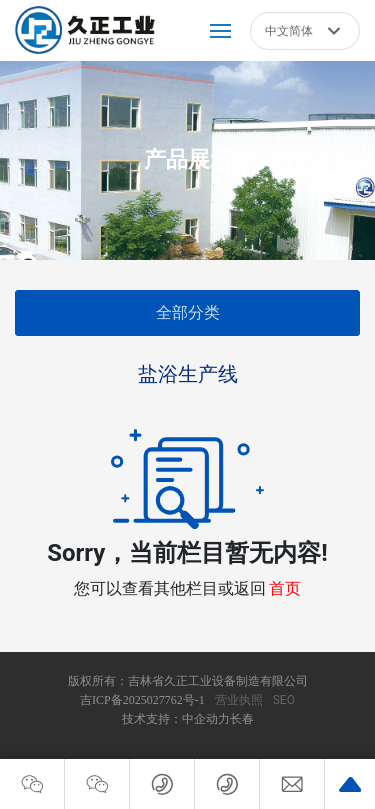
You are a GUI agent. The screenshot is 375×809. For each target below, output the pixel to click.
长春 (242, 719)
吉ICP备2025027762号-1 (142, 700)
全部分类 (188, 312)
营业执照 (239, 700)
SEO (284, 700)
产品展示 (188, 159)
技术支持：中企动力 (176, 719)
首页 (285, 588)
